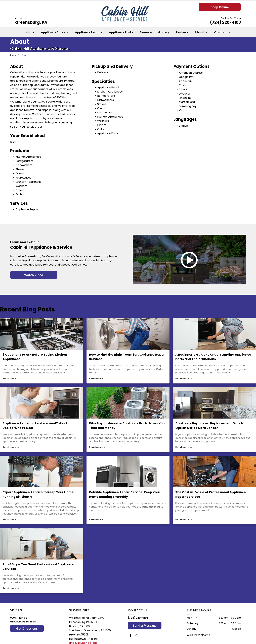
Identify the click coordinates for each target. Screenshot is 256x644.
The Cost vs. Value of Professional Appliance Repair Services (211, 494)
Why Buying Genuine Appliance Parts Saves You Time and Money (127, 426)
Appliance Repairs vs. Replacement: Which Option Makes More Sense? (209, 426)
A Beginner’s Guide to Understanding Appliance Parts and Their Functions (213, 357)
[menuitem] (30, 32)
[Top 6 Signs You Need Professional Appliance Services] (42, 544)
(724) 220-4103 (225, 22)
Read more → (11, 378)
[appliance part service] (214, 334)
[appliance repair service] (128, 471)
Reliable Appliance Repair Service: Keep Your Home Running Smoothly (125, 494)
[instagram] (136, 636)
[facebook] (131, 636)
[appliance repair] (42, 403)
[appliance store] (42, 334)
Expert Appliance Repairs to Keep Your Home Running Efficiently (38, 494)
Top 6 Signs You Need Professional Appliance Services (38, 567)
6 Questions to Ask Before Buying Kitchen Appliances (35, 357)
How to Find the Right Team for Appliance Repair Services (127, 357)
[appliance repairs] (42, 471)
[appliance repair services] (128, 334)
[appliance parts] (128, 403)
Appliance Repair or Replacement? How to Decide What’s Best (36, 426)
